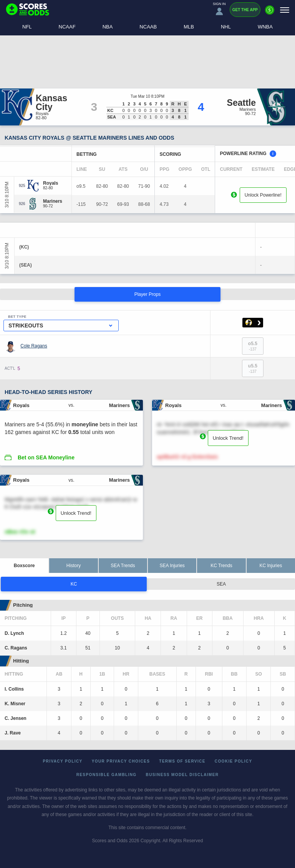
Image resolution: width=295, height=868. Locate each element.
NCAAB (148, 27)
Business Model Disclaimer (182, 775)
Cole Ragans (34, 346)
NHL (226, 27)
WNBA (265, 27)
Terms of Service (182, 761)
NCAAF (67, 27)
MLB (189, 27)
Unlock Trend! (228, 438)
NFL (27, 27)
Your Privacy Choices (121, 761)
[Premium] (270, 13)
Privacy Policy (63, 761)
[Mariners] (53, 201)
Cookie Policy (234, 761)
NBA (108, 27)
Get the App (245, 10)
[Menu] (285, 10)
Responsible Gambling (107, 775)
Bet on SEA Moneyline (46, 457)
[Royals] (51, 183)
